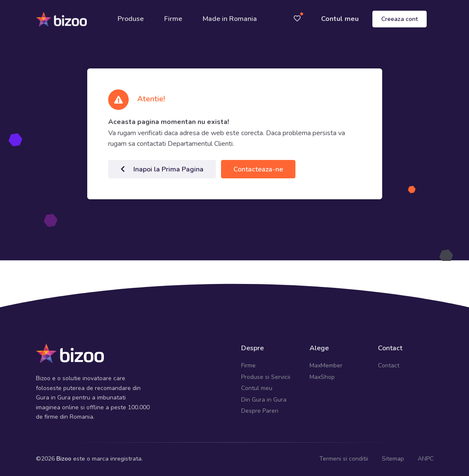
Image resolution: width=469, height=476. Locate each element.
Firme (173, 19)
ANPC (426, 459)
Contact (389, 365)
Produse (131, 19)
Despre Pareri (260, 411)
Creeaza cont (400, 19)
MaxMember (326, 365)
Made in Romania (230, 19)
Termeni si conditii (344, 459)
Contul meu (340, 19)
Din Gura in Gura (264, 400)
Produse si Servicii (266, 377)
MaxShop (322, 377)
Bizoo (64, 459)
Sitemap (393, 459)
